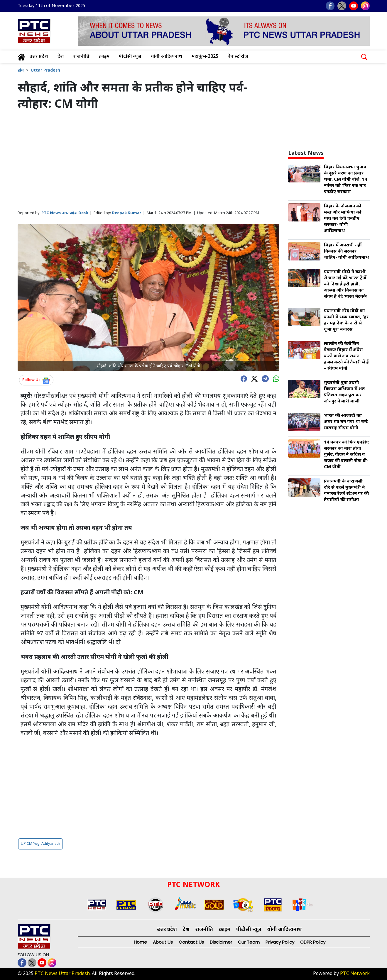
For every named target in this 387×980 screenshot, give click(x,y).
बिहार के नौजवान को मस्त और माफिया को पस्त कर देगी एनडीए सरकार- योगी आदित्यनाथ (343, 219)
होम (21, 71)
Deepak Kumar (126, 213)
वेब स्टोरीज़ (238, 57)
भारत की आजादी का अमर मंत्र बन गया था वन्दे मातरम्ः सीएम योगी (346, 422)
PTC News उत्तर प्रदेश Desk (65, 213)
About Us (163, 942)
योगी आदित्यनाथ (167, 57)
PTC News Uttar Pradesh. (63, 974)
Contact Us (191, 942)
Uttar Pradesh (45, 71)
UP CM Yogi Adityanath (40, 844)
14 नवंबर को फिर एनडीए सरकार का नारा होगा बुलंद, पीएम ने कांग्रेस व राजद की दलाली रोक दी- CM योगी (346, 455)
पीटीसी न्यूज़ (130, 57)
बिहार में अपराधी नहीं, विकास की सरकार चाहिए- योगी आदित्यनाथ (346, 252)
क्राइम (104, 57)
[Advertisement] (149, 161)
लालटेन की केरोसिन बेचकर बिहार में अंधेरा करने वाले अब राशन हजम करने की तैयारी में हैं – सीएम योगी (346, 356)
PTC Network (355, 974)
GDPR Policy (313, 942)
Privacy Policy (280, 942)
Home (140, 942)
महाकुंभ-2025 (205, 57)
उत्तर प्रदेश (39, 57)
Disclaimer (221, 942)
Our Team (249, 942)
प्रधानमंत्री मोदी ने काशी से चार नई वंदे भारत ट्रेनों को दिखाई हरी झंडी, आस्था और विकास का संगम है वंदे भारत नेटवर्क (345, 284)
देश (61, 57)
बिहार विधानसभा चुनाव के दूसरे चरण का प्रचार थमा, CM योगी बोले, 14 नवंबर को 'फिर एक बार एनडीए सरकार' (345, 180)
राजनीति (81, 57)
